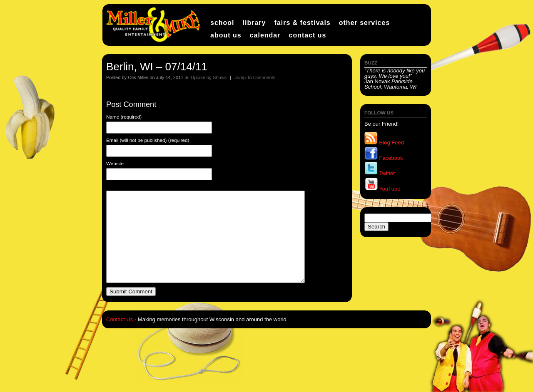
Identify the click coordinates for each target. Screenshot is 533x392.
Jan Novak (395, 79)
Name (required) (124, 117)
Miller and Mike (154, 25)
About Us (226, 35)
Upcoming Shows (209, 77)
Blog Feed (384, 143)
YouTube (382, 189)
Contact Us (307, 35)
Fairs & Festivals (302, 23)
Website (115, 164)
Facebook (384, 158)
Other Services (365, 23)
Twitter (380, 173)
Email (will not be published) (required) (148, 140)
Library (254, 23)
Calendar (265, 35)
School (222, 23)
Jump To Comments (255, 77)
